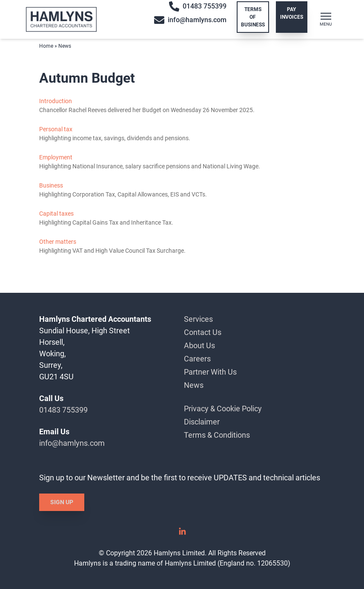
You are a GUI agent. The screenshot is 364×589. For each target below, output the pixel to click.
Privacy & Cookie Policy (223, 409)
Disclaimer (202, 422)
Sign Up (62, 502)
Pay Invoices (292, 13)
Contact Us (203, 332)
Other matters (58, 242)
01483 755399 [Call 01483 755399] (198, 6)
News (194, 385)
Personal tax (56, 129)
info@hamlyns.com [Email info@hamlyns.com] (190, 20)
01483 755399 (63, 410)
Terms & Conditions (217, 435)
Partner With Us (210, 372)
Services (198, 319)
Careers (197, 359)
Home (46, 46)
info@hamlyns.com (72, 443)
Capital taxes (56, 214)
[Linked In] (182, 534)
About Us (199, 345)
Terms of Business (253, 17)
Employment (56, 157)
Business (51, 185)
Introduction (56, 101)
